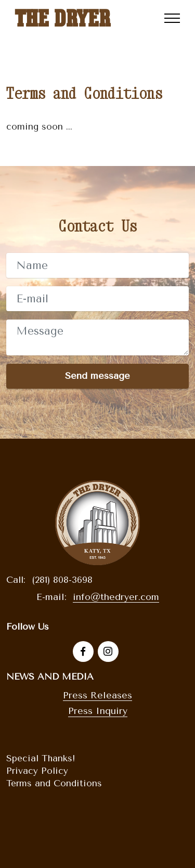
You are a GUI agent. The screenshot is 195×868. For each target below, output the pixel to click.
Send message (97, 376)
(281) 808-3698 (62, 580)
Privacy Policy (37, 771)
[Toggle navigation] (172, 18)
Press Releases (97, 695)
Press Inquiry (98, 711)
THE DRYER (62, 18)
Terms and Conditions (54, 783)
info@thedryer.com (116, 597)
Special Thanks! (41, 758)
